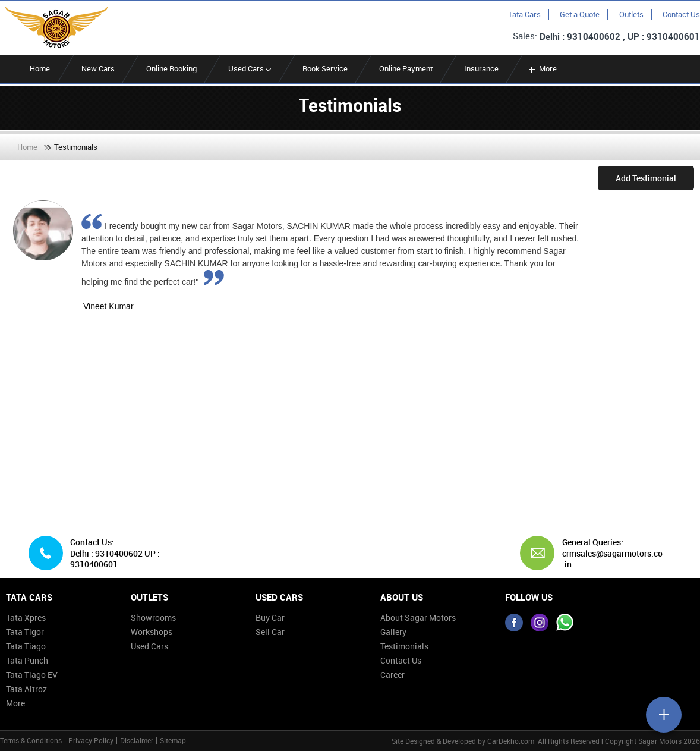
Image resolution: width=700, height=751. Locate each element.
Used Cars (250, 68)
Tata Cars (524, 14)
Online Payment (406, 68)
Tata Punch (27, 660)
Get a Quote (580, 14)
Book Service (325, 68)
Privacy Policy (91, 740)
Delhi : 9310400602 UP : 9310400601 (115, 559)
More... (19, 703)
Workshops (152, 632)
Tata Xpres (26, 618)
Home (40, 68)
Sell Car (270, 632)
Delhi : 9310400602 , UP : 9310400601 (620, 36)
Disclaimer (137, 740)
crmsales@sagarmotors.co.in (612, 559)
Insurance (481, 68)
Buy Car (270, 618)
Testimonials (404, 646)
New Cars (98, 68)
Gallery (393, 632)
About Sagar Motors (418, 618)
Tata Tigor (25, 632)
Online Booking (171, 68)
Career (392, 675)
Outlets (631, 14)
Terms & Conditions (31, 740)
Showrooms (153, 618)
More (542, 68)
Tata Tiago (26, 646)
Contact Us (681, 14)
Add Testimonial (646, 178)
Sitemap (173, 740)
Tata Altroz (26, 689)
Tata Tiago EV (32, 675)
